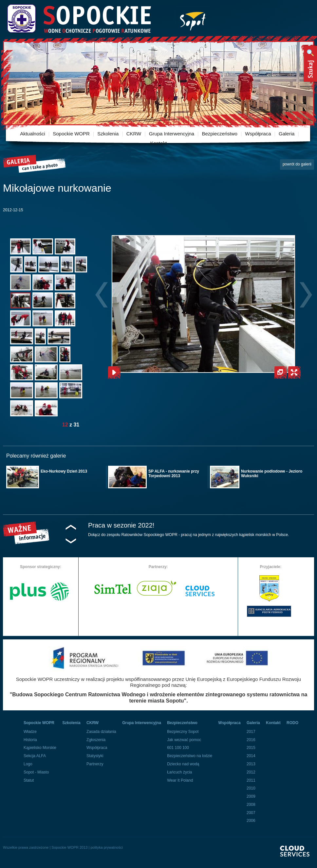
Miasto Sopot (193, 20)
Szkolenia (108, 134)
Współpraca (258, 134)
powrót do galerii (297, 164)
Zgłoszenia (96, 740)
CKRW (134, 134)
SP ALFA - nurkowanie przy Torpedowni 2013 (174, 474)
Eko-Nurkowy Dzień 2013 (64, 471)
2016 (251, 740)
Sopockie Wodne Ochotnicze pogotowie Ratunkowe (79, 19)
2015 (251, 748)
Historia (30, 740)
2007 (251, 813)
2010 (251, 788)
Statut (29, 780)
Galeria (287, 134)
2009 (251, 796)
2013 (251, 764)
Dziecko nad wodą (183, 764)
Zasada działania (101, 732)
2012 (251, 772)
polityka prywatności (106, 847)
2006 (251, 821)
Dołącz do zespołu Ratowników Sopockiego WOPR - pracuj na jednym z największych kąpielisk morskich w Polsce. (189, 535)
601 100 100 (178, 748)
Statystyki (95, 756)
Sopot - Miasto (36, 772)
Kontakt (159, 143)
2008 (251, 805)
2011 (251, 780)
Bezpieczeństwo (220, 134)
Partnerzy (95, 764)
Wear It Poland (180, 780)
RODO (292, 723)
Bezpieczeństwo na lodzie (190, 756)
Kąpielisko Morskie (40, 748)
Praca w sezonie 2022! (121, 525)
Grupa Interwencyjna (172, 134)
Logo (28, 764)
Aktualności (33, 134)
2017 (251, 732)
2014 (251, 756)
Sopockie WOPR (71, 134)
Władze (30, 732)
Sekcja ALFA (35, 756)
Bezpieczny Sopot (183, 732)
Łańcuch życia (179, 772)
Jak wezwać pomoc (184, 740)
